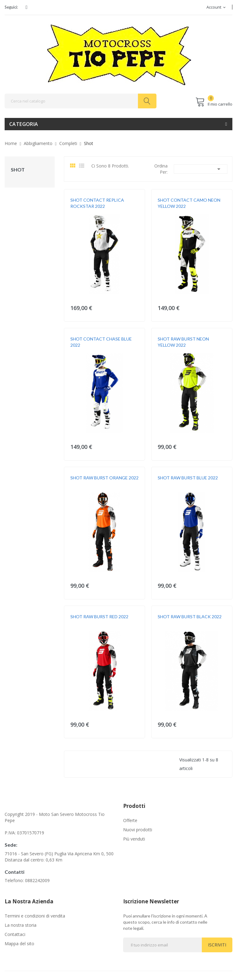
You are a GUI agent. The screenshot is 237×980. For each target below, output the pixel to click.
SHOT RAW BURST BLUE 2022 (188, 478)
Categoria (24, 124)
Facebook (27, 7)
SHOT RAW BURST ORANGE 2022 (104, 478)
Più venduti (134, 839)
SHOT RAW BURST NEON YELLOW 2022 (183, 342)
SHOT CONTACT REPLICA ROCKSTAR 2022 (97, 203)
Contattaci (15, 934)
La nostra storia (21, 925)
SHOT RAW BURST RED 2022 (99, 617)
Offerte (130, 820)
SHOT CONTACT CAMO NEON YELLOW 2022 (189, 203)
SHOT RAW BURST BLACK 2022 (190, 617)
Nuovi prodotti (138, 830)
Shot (18, 170)
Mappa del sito (19, 944)
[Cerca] (81, 101)
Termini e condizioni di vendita (35, 916)
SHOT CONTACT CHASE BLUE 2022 (101, 342)
